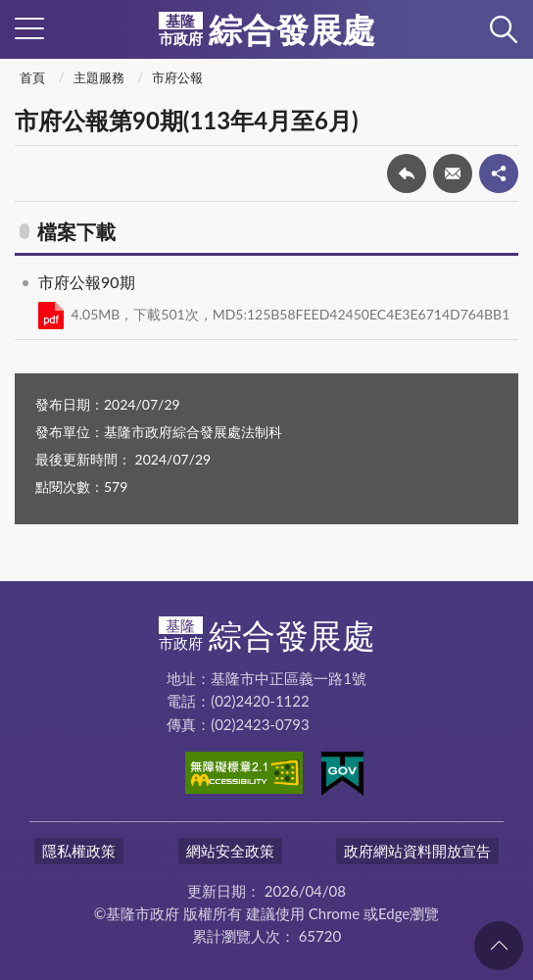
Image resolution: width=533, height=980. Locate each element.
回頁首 (499, 946)
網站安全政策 (230, 851)
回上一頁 (407, 173)
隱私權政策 (79, 851)
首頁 (32, 77)
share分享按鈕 (499, 173)
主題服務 (99, 77)
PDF (51, 316)
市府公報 (177, 77)
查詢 (504, 29)
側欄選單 (29, 28)
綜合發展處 (267, 29)
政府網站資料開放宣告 (417, 851)
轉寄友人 (453, 173)
